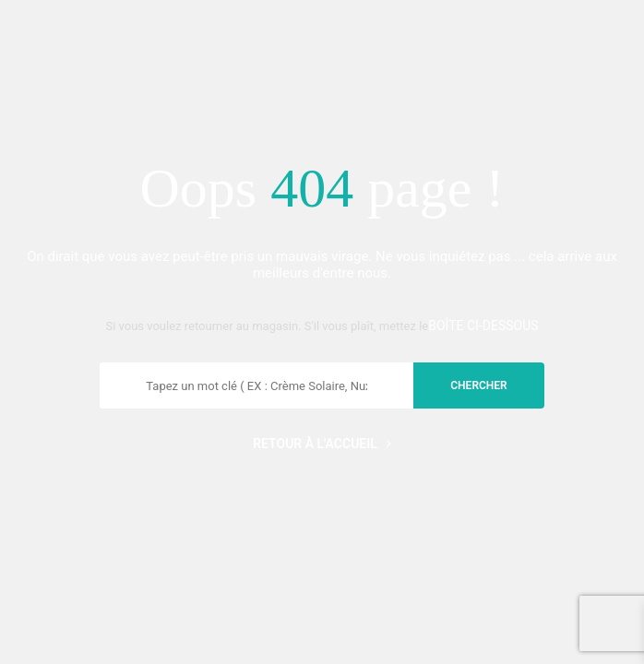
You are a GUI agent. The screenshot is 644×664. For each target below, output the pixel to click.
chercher (478, 385)
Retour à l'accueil (322, 444)
